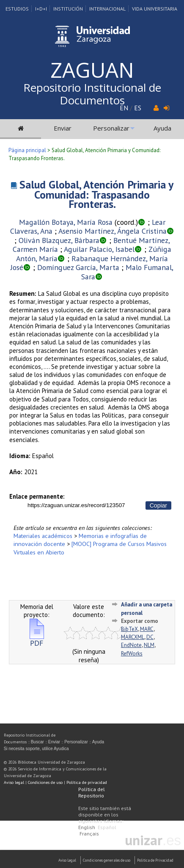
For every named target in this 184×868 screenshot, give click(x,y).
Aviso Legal (67, 860)
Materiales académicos (43, 536)
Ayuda (162, 128)
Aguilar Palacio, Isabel (99, 249)
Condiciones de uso (45, 782)
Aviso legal (14, 782)
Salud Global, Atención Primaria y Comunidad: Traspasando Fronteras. (96, 194)
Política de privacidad (87, 782)
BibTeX (129, 629)
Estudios (17, 9)
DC (150, 637)
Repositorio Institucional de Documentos (92, 94)
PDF (37, 640)
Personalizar (111, 128)
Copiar (158, 505)
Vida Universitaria (155, 9)
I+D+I (41, 9)
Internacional (107, 9)
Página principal (27, 150)
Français (89, 834)
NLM (149, 645)
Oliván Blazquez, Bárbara (59, 240)
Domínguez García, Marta (78, 267)
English (87, 827)
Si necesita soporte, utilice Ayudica (36, 749)
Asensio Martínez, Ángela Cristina (113, 231)
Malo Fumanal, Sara (127, 272)
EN (124, 108)
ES (138, 108)
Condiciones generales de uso (107, 860)
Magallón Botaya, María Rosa (66, 222)
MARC (147, 629)
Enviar (63, 128)
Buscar (37, 742)
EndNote (131, 645)
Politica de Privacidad (155, 860)
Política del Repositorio (92, 792)
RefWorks (132, 654)
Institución (68, 9)
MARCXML (133, 637)
